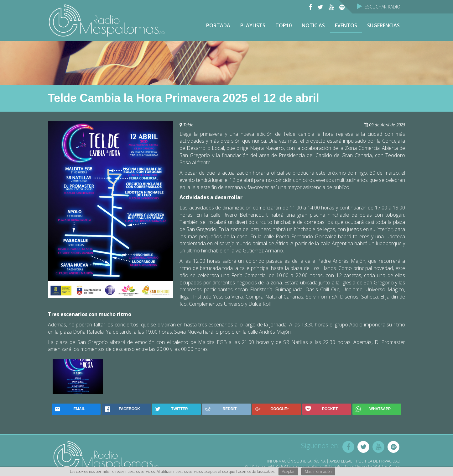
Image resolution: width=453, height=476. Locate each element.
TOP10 (284, 25)
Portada (218, 25)
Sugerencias (383, 25)
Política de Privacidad (378, 461)
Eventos (346, 25)
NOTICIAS (313, 25)
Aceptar (288, 471)
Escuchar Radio (379, 7)
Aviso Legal (341, 461)
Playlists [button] (253, 25)
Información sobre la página (296, 461)
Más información (318, 471)
